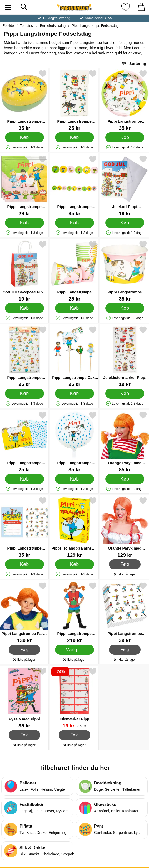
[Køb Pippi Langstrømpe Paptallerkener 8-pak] (125, 137)
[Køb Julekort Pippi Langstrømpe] (125, 223)
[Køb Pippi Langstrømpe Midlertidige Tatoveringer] (74, 137)
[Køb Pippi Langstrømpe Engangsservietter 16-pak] (24, 223)
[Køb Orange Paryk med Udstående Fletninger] (125, 479)
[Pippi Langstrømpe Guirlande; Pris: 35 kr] (74, 186)
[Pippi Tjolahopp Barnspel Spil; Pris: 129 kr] (74, 527)
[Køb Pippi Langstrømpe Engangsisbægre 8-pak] (125, 308)
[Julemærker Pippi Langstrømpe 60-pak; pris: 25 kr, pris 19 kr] (74, 698)
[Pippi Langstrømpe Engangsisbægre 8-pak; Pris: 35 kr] (125, 271)
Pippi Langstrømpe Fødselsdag (95, 26)
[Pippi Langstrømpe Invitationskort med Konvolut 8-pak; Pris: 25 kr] (24, 442)
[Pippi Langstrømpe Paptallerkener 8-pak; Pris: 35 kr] (125, 100)
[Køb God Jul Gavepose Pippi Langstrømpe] (24, 308)
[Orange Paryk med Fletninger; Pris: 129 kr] (125, 527)
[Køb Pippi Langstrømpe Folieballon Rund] (74, 479)
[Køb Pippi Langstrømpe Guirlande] (74, 223)
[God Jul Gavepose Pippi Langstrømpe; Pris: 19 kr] (24, 271)
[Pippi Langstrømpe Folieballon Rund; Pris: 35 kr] (74, 442)
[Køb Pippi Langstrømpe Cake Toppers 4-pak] (74, 394)
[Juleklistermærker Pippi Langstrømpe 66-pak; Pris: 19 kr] (125, 356)
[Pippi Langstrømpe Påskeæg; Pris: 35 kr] (24, 100)
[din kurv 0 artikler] (141, 7)
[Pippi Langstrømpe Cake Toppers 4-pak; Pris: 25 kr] (74, 356)
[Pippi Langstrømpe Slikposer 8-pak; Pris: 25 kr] (24, 356)
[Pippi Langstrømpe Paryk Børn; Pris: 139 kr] (24, 613)
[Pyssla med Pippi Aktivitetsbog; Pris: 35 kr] (24, 698)
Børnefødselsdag (53, 26)
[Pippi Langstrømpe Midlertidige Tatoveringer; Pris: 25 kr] (74, 100)
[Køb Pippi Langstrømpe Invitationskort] (24, 564)
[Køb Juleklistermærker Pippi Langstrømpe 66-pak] (125, 394)
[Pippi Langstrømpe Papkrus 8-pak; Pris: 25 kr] (74, 271)
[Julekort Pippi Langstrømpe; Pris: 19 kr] (125, 186)
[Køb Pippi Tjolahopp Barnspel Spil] (74, 564)
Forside (8, 26)
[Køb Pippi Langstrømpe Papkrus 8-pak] (74, 308)
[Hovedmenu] (8, 7)
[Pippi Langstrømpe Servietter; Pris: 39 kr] (125, 613)
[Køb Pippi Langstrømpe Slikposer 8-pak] (24, 394)
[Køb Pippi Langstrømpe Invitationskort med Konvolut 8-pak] (24, 479)
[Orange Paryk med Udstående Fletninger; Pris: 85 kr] (125, 442)
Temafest (27, 26)
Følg (125, 564)
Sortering (134, 64)
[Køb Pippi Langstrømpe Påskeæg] (24, 137)
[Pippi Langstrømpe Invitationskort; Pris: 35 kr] (24, 527)
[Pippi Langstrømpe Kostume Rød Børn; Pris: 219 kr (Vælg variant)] (74, 613)
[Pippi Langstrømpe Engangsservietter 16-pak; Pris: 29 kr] (24, 186)
